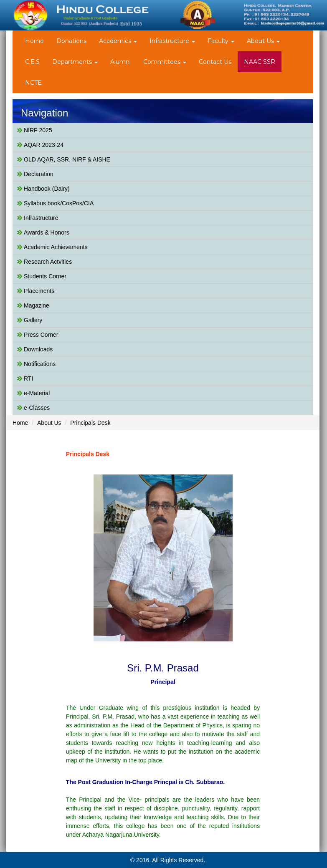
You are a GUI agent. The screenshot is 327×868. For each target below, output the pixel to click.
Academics (118, 41)
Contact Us (215, 62)
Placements (39, 291)
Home (34, 41)
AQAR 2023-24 (44, 145)
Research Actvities (48, 262)
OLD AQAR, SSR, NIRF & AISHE (67, 159)
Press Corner (41, 335)
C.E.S (32, 62)
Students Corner (45, 276)
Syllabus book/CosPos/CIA (59, 203)
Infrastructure (172, 41)
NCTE (33, 83)
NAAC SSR (260, 62)
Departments (75, 62)
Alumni (120, 62)
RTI (28, 378)
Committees (165, 62)
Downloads (38, 349)
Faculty (221, 41)
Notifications (40, 364)
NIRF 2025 (38, 130)
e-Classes (37, 408)
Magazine (37, 305)
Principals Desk (90, 423)
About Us (263, 41)
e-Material (37, 393)
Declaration (39, 174)
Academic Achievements (56, 247)
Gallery (33, 320)
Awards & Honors (47, 232)
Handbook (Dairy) (47, 189)
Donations (71, 41)
